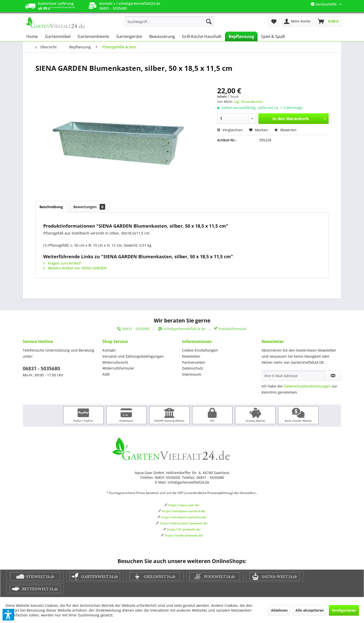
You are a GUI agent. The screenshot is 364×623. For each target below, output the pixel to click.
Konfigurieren (344, 610)
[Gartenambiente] (93, 36)
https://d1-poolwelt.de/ (184, 529)
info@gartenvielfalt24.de (139, 3)
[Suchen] (209, 22)
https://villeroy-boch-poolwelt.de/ (184, 523)
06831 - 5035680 (41, 369)
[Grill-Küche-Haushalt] (202, 36)
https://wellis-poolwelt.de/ (184, 535)
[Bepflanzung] (241, 36)
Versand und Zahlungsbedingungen (133, 356)
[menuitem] (169, 22)
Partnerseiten (194, 362)
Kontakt (109, 350)
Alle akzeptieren (310, 610)
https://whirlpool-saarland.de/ (184, 511)
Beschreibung (51, 207)
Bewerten (285, 130)
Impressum (192, 374)
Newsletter (191, 356)
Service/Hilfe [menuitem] (324, 4)
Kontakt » (107, 3)
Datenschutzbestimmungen (307, 386)
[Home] (32, 36)
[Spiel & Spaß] (273, 36)
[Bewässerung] (162, 36)
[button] (8, 615)
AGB (106, 374)
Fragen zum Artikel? (62, 263)
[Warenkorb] (328, 22)
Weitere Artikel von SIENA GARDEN (75, 268)
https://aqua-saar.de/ (184, 505)
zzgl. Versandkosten (248, 102)
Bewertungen (89, 207)
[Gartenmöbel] (58, 36)
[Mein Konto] (297, 22)
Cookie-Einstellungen (200, 350)
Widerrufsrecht (115, 362)
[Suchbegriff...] (169, 22)
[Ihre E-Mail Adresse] (293, 376)
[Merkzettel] (274, 22)
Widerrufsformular (118, 368)
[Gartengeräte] (129, 36)
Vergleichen (230, 130)
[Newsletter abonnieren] (333, 376)
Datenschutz (193, 368)
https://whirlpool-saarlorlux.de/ (184, 517)
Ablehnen (279, 610)
